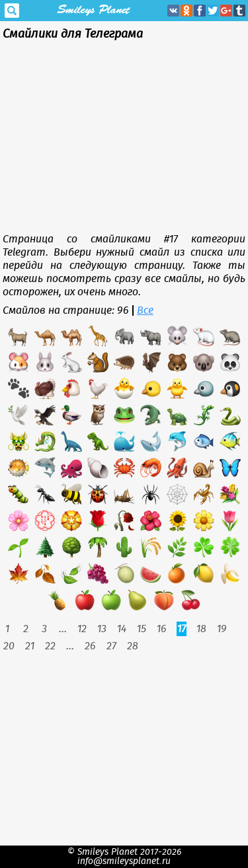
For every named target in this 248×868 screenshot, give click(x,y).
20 (9, 646)
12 (82, 629)
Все (145, 310)
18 (201, 629)
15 (142, 629)
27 (111, 646)
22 (50, 646)
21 (30, 646)
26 (90, 646)
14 (122, 629)
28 (133, 646)
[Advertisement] (124, 140)
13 (102, 629)
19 (222, 629)
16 (162, 629)
